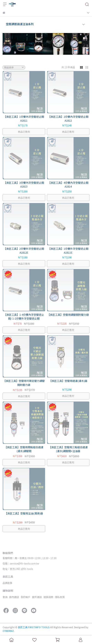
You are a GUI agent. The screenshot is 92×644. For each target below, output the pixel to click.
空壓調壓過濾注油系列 (20, 24)
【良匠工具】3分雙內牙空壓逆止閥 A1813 (24, 185)
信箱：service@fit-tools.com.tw (21, 563)
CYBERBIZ (8, 631)
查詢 (5, 597)
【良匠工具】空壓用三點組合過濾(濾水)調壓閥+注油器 (68, 449)
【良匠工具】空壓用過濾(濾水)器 (68, 381)
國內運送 (14, 597)
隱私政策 (60, 597)
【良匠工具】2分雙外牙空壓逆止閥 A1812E (24, 251)
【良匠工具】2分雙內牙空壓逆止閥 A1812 (68, 119)
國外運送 (37, 597)
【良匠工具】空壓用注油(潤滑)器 (24, 513)
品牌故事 (7, 583)
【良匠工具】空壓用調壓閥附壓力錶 (68, 315)
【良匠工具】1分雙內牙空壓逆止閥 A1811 (24, 119)
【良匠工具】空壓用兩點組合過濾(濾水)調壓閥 (24, 449)
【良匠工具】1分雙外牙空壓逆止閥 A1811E (68, 251)
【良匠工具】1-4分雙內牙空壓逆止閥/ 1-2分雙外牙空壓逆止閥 (24, 317)
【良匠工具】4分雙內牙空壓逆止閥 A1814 (68, 185)
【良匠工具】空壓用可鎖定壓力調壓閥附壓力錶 (24, 383)
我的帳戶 (25, 597)
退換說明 (48, 597)
